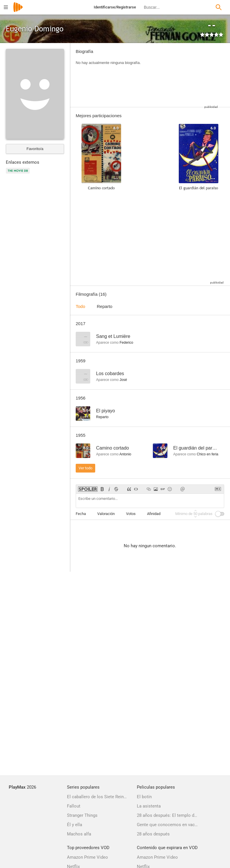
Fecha (81, 514)
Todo (80, 306)
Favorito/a (35, 149)
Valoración (106, 514)
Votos (131, 514)
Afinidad (154, 514)
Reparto (105, 306)
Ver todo (85, 468)
